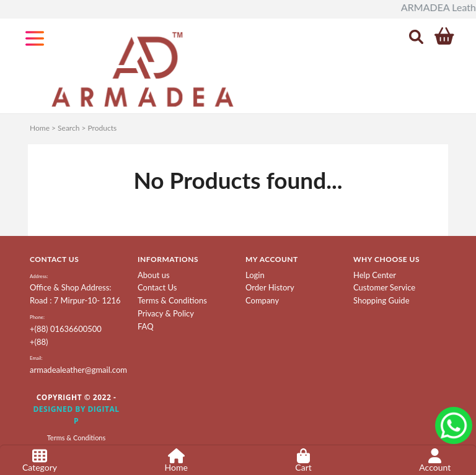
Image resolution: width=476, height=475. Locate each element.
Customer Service (384, 287)
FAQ (146, 326)
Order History (270, 287)
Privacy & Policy (166, 313)
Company (262, 300)
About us (154, 275)
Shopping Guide (381, 300)
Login (255, 275)
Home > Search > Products (73, 128)
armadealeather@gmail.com (78, 370)
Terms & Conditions (172, 300)
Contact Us (157, 287)
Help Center (375, 275)
